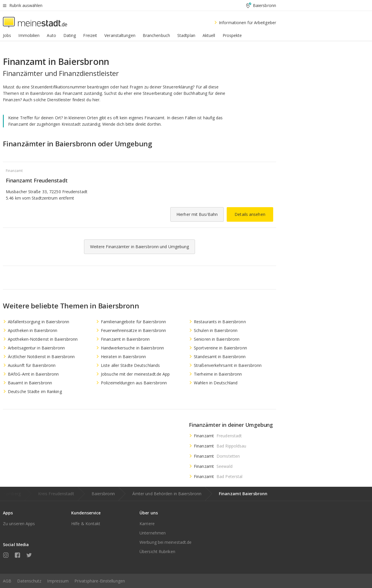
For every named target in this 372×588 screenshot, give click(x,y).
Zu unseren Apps (19, 524)
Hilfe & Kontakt (86, 524)
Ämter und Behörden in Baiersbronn (167, 494)
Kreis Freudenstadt (56, 494)
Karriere (147, 524)
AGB (7, 581)
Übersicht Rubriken (157, 551)
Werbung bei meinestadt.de (166, 542)
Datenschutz (29, 581)
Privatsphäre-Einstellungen (100, 581)
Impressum (58, 581)
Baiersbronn (103, 494)
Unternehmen (153, 533)
